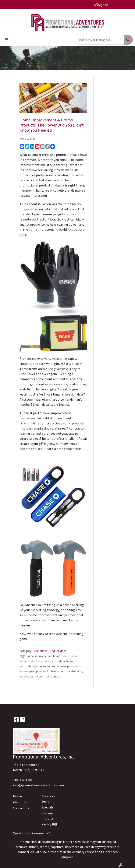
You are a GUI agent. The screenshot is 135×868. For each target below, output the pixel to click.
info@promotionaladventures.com (38, 785)
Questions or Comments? (31, 833)
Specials (47, 807)
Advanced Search (48, 799)
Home (17, 796)
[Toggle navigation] (7, 40)
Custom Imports (48, 816)
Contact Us (21, 808)
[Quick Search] (99, 40)
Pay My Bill (49, 824)
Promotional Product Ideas (50, 651)
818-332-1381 (23, 780)
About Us (19, 802)
